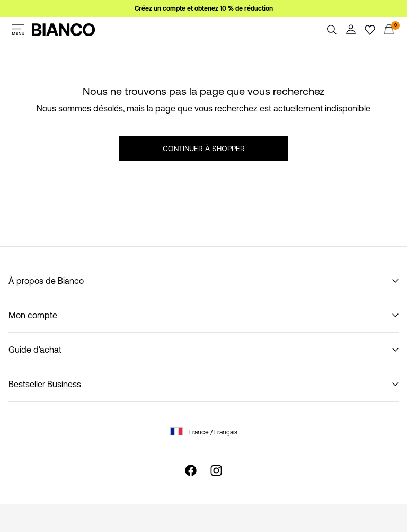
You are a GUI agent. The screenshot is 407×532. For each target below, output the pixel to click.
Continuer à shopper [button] (204, 149)
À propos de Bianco (46, 281)
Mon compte (33, 315)
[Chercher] (332, 30)
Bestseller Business (45, 384)
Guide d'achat (35, 350)
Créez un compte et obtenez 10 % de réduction (204, 8)
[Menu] (18, 30)
